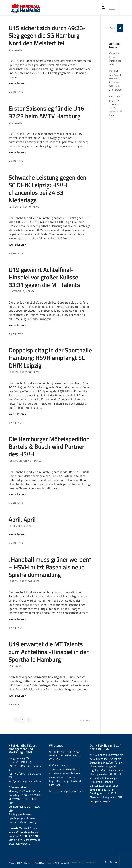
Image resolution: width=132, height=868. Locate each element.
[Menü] (110, 8)
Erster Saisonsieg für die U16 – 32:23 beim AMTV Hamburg (49, 112)
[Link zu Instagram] (111, 862)
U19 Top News (16, 291)
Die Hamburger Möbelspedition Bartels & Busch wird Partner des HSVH (49, 447)
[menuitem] (102, 8)
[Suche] (102, 8)
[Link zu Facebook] (105, 862)
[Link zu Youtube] (116, 862)
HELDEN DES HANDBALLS (22, 526)
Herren (13, 207)
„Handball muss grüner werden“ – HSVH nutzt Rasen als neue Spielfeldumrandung (50, 567)
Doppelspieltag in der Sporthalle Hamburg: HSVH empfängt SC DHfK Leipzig (50, 358)
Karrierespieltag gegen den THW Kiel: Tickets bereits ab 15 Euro (117, 106)
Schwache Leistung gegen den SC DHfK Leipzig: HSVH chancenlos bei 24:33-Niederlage (47, 189)
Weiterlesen (18, 83)
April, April (22, 520)
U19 (11, 666)
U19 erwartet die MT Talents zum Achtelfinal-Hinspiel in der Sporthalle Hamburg (49, 652)
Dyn (97, 755)
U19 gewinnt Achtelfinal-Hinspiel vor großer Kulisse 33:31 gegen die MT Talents (44, 277)
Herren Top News (29, 207)
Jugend (18, 50)
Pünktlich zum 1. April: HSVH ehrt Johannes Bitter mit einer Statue (115, 80)
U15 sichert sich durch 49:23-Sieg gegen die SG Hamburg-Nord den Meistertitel (47, 35)
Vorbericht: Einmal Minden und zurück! (115, 59)
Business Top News (31, 461)
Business (14, 461)
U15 (11, 50)
